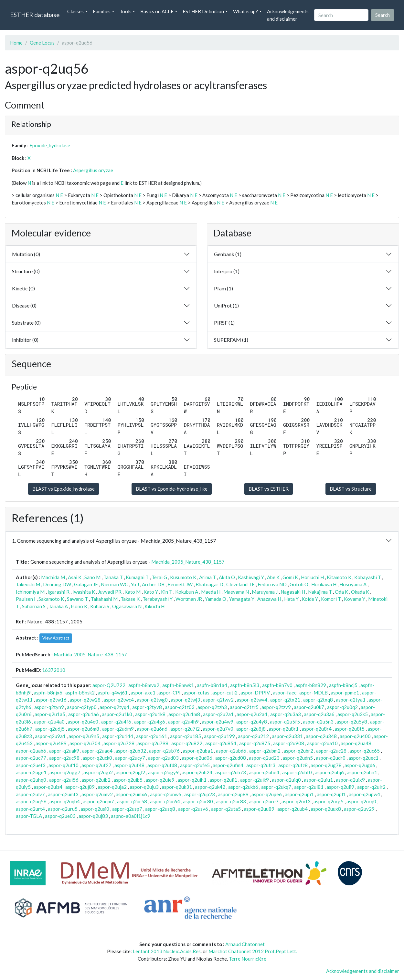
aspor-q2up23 (200, 794)
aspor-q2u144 (118, 736)
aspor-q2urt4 (30, 809)
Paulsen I (26, 599)
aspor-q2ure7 (264, 801)
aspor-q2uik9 (255, 780)
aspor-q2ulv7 (30, 794)
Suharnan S (34, 606)
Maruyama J (265, 592)
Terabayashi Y (158, 599)
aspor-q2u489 (51, 743)
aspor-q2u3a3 (286, 714)
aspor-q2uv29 (359, 809)
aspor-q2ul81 (309, 787)
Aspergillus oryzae (93, 170)
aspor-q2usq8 (160, 809)
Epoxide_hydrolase (50, 145)
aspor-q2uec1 (363, 758)
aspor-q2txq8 (318, 700)
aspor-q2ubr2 (298, 751)
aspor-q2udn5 (298, 758)
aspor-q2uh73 (231, 772)
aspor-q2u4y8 (252, 722)
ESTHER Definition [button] (203, 11)
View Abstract (56, 638)
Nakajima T (320, 592)
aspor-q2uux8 (326, 809)
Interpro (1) (227, 271)
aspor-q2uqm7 (98, 801)
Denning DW (57, 584)
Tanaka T (113, 577)
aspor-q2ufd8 (162, 765)
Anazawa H (269, 599)
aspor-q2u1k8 (150, 714)
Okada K (360, 592)
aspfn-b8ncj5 (343, 685)
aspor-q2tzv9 (276, 707)
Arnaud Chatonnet (245, 944)
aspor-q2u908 (289, 743)
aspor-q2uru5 (63, 809)
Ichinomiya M (30, 592)
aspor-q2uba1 (198, 751)
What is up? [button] (245, 11)
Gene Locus (42, 43)
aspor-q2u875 (255, 743)
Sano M (92, 577)
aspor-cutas (197, 693)
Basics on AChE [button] (157, 11)
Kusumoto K (183, 577)
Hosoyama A (353, 584)
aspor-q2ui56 (64, 780)
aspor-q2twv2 (218, 700)
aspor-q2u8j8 (251, 729)
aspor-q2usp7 (127, 809)
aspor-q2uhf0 (297, 772)
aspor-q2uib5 (128, 780)
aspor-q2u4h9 (183, 722)
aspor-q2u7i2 (185, 729)
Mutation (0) (26, 254)
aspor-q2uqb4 (65, 801)
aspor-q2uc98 (64, 758)
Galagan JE (86, 584)
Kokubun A (187, 592)
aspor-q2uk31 (177, 787)
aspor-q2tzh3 (212, 707)
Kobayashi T (368, 577)
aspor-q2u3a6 (319, 714)
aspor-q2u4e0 (83, 722)
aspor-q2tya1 (351, 700)
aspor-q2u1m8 (184, 714)
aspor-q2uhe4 (264, 772)
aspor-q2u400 (355, 736)
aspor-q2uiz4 (48, 787)
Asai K (75, 577)
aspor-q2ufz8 (293, 765)
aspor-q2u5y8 (352, 722)
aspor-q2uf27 (96, 765)
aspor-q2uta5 (226, 809)
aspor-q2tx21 (285, 700)
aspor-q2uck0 (97, 758)
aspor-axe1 (143, 693)
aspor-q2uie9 (160, 780)
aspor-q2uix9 (350, 780)
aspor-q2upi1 (299, 794)
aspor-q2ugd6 (360, 765)
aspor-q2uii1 (223, 780)
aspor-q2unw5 (166, 794)
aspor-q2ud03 (163, 758)
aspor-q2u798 (153, 743)
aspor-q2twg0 (152, 700)
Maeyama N (236, 592)
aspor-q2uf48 (129, 765)
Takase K (130, 599)
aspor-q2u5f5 (285, 722)
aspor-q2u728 (119, 743)
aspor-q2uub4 (292, 809)
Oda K (341, 592)
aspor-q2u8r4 (317, 729)
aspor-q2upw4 (364, 794)
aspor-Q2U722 (109, 685)
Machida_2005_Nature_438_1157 (188, 562)
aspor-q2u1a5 (50, 714)
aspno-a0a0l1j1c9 (131, 816)
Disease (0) (24, 305)
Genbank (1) (228, 254)
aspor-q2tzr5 (244, 707)
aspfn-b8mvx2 (144, 685)
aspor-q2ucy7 (130, 758)
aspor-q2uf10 (64, 765)
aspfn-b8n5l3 (245, 685)
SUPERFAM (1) (231, 340)
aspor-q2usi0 (95, 809)
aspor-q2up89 (233, 794)
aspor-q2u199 (219, 736)
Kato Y (151, 592)
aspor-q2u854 (221, 743)
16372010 (54, 670)
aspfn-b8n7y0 (277, 685)
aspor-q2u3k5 (353, 714)
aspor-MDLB (314, 693)
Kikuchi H (154, 606)
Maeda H (211, 592)
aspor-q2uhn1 (362, 772)
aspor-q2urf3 (296, 801)
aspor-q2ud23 (264, 758)
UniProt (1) (226, 305)
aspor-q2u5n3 (318, 722)
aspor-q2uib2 (96, 780)
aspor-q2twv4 (252, 700)
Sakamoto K (51, 599)
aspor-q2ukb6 (243, 787)
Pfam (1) (223, 288)
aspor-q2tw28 (85, 700)
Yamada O (216, 599)
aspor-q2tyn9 (49, 707)
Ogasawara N (127, 606)
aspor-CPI (170, 693)
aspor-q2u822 (187, 743)
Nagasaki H (293, 592)
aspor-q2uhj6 (329, 772)
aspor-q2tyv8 (147, 707)
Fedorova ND (272, 584)
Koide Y (310, 599)
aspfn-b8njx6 (48, 693)
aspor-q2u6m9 (118, 729)
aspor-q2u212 (253, 736)
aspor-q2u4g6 (150, 722)
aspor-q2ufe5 (195, 765)
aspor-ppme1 (345, 693)
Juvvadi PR (110, 592)
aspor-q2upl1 (331, 794)
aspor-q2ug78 (326, 765)
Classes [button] (75, 11)
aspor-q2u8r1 (284, 729)
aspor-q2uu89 (259, 809)
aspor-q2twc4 (119, 700)
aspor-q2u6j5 (50, 729)
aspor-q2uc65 (365, 751)
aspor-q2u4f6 (116, 722)
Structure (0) (26, 271)
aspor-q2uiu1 (318, 780)
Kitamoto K (339, 577)
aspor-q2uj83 (93, 816)
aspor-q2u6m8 (83, 729)
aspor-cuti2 (225, 693)
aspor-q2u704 (85, 743)
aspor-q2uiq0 (286, 780)
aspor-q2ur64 (165, 801)
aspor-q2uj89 (80, 787)
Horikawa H (324, 584)
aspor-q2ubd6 (231, 751)
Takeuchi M (28, 584)
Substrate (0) (26, 323)
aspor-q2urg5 (329, 801)
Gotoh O (299, 584)
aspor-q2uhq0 (31, 780)
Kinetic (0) (23, 288)
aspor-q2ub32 (131, 751)
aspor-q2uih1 (192, 780)
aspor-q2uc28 (331, 751)
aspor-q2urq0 (361, 801)
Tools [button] (126, 11)
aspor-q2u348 (321, 736)
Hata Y (291, 599)
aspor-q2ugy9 (163, 772)
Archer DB (153, 584)
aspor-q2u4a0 (49, 722)
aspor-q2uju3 (144, 787)
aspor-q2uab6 (31, 751)
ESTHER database (35, 15)
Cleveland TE (240, 584)
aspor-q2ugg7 (65, 772)
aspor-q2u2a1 (218, 714)
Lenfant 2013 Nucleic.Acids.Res (167, 951)
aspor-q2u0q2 (342, 707)
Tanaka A (58, 606)
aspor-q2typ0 (82, 707)
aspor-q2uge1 (31, 772)
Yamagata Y (242, 599)
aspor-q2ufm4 (228, 765)
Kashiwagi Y (251, 577)
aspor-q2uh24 (197, 772)
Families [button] (102, 11)
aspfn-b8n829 (311, 685)
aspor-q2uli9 (340, 787)
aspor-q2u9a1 (50, 736)
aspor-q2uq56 (31, 801)
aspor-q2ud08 (231, 758)
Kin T (167, 592)
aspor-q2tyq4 (114, 707)
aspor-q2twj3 (185, 700)
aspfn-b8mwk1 (178, 685)
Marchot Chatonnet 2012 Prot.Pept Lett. (253, 951)
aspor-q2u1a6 (84, 714)
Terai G (159, 577)
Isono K (79, 606)
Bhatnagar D (209, 584)
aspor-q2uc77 (31, 758)
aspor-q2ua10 (322, 743)
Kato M (133, 592)
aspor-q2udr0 (331, 758)
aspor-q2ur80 (198, 801)
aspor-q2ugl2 (130, 772)
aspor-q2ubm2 (265, 751)
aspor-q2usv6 (193, 809)
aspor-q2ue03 (60, 816)
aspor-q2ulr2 (371, 787)
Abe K (273, 577)
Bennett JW (180, 584)
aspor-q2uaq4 (97, 751)
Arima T (207, 577)
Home (16, 43)
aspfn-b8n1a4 (212, 685)
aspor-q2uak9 (64, 751)
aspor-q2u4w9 (218, 722)
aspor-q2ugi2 (98, 772)
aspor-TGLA (29, 816)
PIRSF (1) (224, 323)
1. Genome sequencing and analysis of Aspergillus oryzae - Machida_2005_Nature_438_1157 (114, 541)
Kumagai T (137, 577)
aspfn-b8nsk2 (80, 693)
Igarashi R (58, 592)
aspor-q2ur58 (132, 801)
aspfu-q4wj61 (113, 693)
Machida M (53, 577)
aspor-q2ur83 (231, 801)
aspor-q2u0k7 (309, 707)
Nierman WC (114, 584)
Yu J (135, 584)
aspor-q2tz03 (180, 707)
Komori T (331, 599)
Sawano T (77, 599)
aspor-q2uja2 (112, 787)
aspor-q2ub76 (164, 751)
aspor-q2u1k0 (117, 714)
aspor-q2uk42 (210, 787)
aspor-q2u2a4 (252, 714)
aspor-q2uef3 (31, 765)
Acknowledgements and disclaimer (288, 15)
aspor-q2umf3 (63, 794)
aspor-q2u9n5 (84, 736)
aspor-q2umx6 (131, 794)
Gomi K (290, 577)
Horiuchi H (312, 577)
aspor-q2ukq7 (276, 787)
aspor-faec (285, 693)
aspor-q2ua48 (356, 743)
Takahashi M (104, 599)
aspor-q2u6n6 (152, 729)
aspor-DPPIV (255, 693)
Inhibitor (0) (25, 340)
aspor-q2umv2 (97, 794)
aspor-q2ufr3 (261, 765)
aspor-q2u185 (186, 736)
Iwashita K (84, 592)
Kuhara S (100, 606)
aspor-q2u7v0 (218, 729)
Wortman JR (189, 599)
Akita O (227, 577)
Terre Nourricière (248, 959)
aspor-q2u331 (287, 736)
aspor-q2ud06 (197, 758)
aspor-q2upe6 (267, 794)
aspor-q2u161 (152, 736)
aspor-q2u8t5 (350, 729)
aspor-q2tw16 (51, 700)
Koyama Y (355, 599)
